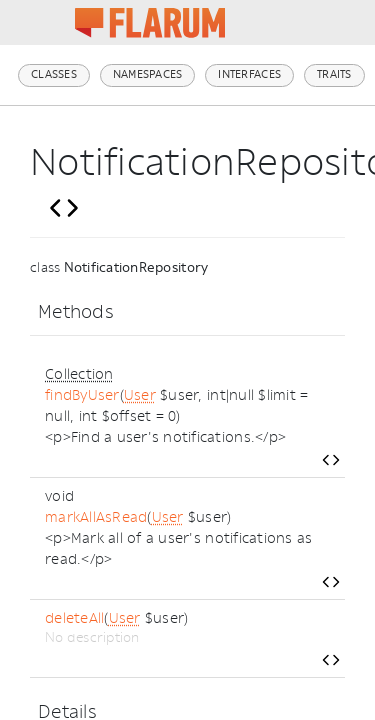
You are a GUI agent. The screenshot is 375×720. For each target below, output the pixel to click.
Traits (334, 74)
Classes (54, 74)
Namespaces (148, 74)
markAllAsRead (96, 517)
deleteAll (74, 618)
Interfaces (249, 74)
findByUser (82, 395)
